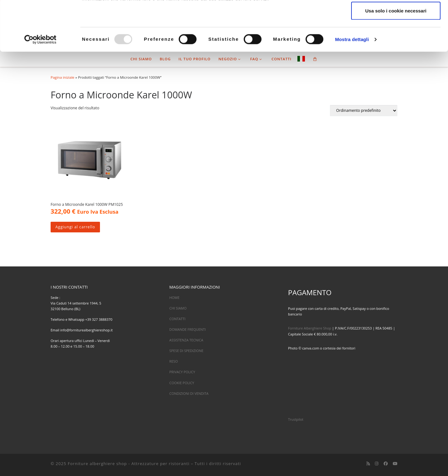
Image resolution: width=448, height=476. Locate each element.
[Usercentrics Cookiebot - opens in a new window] (40, 86)
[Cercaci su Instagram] (377, 464)
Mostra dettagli (352, 86)
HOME (174, 297)
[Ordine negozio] (364, 111)
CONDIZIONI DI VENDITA (189, 393)
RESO (174, 361)
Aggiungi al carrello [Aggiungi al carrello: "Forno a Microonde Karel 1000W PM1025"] (75, 227)
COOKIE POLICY (182, 383)
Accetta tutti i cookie (396, 16)
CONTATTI (177, 319)
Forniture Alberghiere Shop (310, 328)
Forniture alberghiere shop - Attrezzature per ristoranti (129, 464)
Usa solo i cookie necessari (396, 57)
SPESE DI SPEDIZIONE (186, 351)
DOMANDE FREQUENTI (188, 329)
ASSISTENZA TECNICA (186, 340)
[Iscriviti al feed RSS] (368, 464)
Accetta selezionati (396, 37)
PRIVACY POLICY (182, 372)
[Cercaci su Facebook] (386, 464)
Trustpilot (296, 419)
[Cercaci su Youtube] (395, 464)
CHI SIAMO (178, 308)
